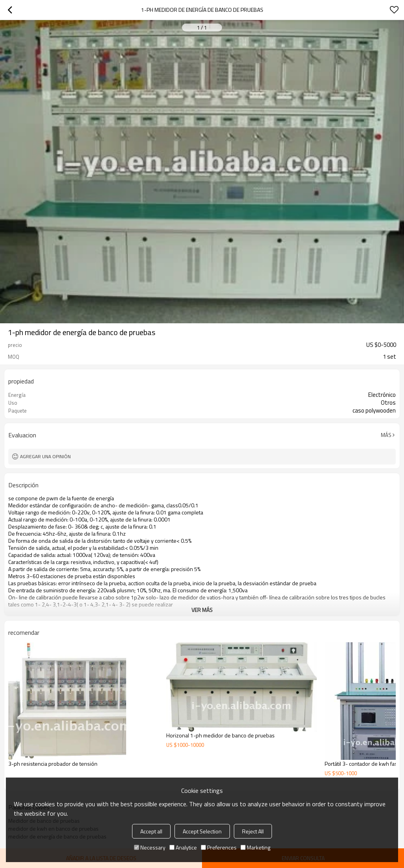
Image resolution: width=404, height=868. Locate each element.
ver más (202, 610)
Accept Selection (202, 831)
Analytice (183, 847)
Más (386, 435)
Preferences (219, 847)
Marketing (255, 847)
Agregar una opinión (45, 456)
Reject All (253, 831)
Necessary (150, 847)
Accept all (151, 831)
